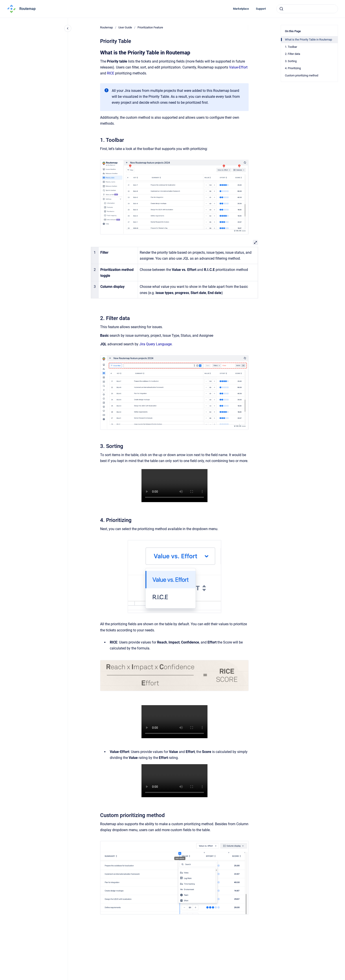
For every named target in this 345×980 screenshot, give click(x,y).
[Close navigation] (68, 28)
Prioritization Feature (150, 27)
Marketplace (241, 9)
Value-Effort (238, 67)
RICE (111, 73)
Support (261, 9)
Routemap (28, 9)
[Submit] (281, 9)
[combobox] (307, 9)
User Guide (125, 27)
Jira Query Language (155, 344)
